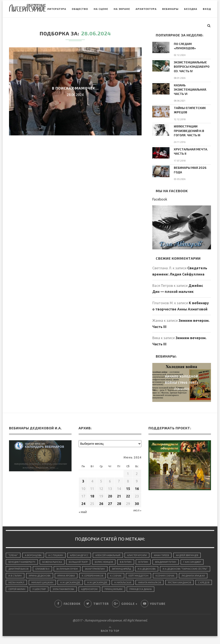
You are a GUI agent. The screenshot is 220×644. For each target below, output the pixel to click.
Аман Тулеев (168, 553)
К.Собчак (174, 575)
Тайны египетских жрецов (190, 109)
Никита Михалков (20, 590)
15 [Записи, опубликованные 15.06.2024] (128, 486)
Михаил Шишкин (103, 582)
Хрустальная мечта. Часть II (191, 150)
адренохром (176, 590)
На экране (112, 26)
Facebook (160, 197)
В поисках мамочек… (75, 88)
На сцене (91, 26)
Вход (197, 26)
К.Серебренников (150, 575)
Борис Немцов (108, 560)
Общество (70, 26)
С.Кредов (77, 590)
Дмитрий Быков (19, 568)
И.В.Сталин (70, 575)
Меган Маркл (76, 582)
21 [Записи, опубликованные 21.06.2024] (119, 494)
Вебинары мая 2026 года (190, 168)
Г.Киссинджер (201, 560)
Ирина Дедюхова (95, 575)
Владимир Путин (173, 560)
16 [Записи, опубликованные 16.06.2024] (137, 486)
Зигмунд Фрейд (128, 568)
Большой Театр (81, 560)
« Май (83, 510)
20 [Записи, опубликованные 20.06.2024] (110, 494)
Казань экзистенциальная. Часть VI (190, 88)
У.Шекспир (123, 590)
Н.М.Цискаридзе (132, 582)
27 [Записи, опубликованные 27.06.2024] (110, 501)
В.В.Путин (131, 560)
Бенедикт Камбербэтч (22, 560)
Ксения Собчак (18, 582)
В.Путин (149, 560)
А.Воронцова (34, 553)
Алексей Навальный (112, 553)
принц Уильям (201, 590)
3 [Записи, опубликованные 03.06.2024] (83, 479)
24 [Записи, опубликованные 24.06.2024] (83, 501)
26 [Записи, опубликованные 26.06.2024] (101, 501)
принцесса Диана (20, 597)
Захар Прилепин (100, 568)
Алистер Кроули (143, 553)
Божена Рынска (54, 560)
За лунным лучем (71, 568)
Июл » (137, 508)
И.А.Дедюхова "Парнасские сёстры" (32, 575)
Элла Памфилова (148, 590)
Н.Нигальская (186, 582)
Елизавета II (44, 568)
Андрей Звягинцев (196, 553)
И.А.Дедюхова (155, 568)
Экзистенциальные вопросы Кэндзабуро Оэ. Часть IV (192, 66)
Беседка (181, 26)
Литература (47, 26)
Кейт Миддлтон (198, 575)
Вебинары (160, 26)
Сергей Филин (99, 590)
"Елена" (13, 553)
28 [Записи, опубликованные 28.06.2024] (119, 501)
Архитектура (136, 26)
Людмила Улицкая (48, 582)
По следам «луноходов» (185, 46)
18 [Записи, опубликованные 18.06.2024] (92, 494)
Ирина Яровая (123, 575)
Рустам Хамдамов (52, 590)
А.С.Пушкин (58, 553)
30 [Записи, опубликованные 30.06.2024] (137, 501)
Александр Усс (82, 553)
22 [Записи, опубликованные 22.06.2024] (128, 494)
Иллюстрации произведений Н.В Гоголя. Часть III (189, 129)
